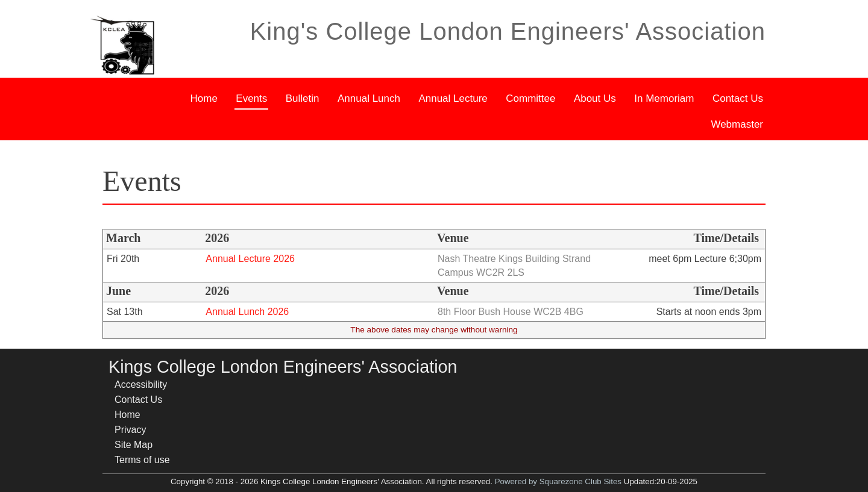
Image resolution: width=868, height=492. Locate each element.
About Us (596, 97)
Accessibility (141, 385)
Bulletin (303, 97)
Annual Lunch (370, 97)
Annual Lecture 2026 (250, 259)
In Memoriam (665, 97)
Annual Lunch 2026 (247, 312)
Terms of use (142, 460)
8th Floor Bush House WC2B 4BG (511, 312)
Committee (531, 97)
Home (205, 97)
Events (252, 97)
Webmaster (737, 123)
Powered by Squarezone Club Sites (558, 481)
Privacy (130, 430)
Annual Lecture (453, 97)
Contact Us (738, 97)
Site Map (134, 445)
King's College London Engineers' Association (508, 31)
